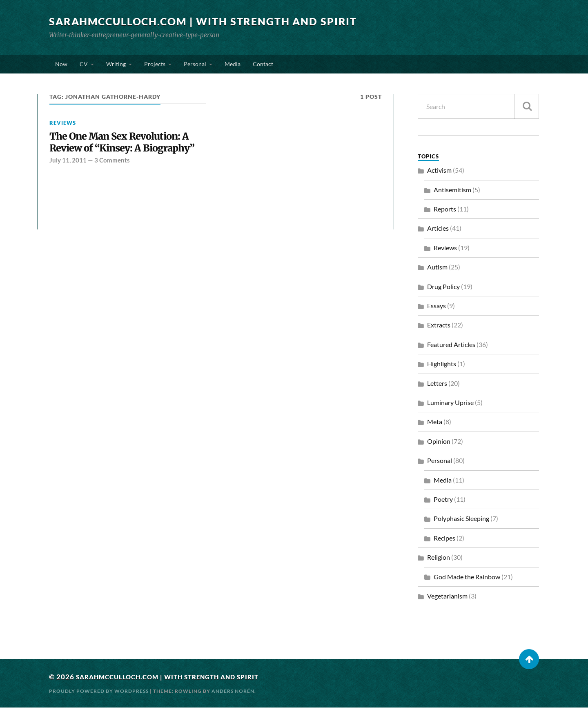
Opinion (439, 446)
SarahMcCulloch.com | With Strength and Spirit (210, 21)
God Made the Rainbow (467, 581)
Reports (445, 213)
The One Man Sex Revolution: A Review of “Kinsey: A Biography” (126, 154)
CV (84, 66)
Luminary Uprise (450, 407)
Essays (437, 310)
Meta (435, 426)
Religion (439, 562)
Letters (437, 388)
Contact (263, 66)
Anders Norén (233, 695)
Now (61, 66)
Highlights (442, 368)
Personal (195, 66)
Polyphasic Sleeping (461, 523)
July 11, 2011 (68, 180)
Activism (439, 175)
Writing (116, 66)
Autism (437, 271)
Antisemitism (452, 194)
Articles (438, 233)
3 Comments (112, 180)
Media (233, 66)
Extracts (439, 329)
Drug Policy (443, 291)
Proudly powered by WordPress (99, 695)
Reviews (63, 127)
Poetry (443, 504)
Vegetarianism (447, 600)
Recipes (444, 542)
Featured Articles (451, 349)
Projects (155, 66)
